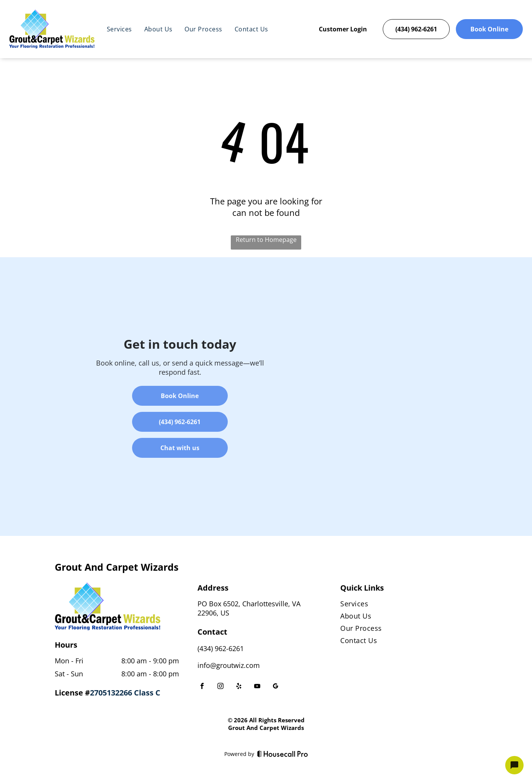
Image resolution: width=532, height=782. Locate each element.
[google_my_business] (276, 687)
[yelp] (239, 687)
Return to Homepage (266, 240)
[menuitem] (119, 29)
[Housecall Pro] (283, 754)
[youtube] (257, 687)
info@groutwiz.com (229, 665)
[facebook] (202, 687)
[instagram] (220, 687)
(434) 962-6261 (221, 648)
